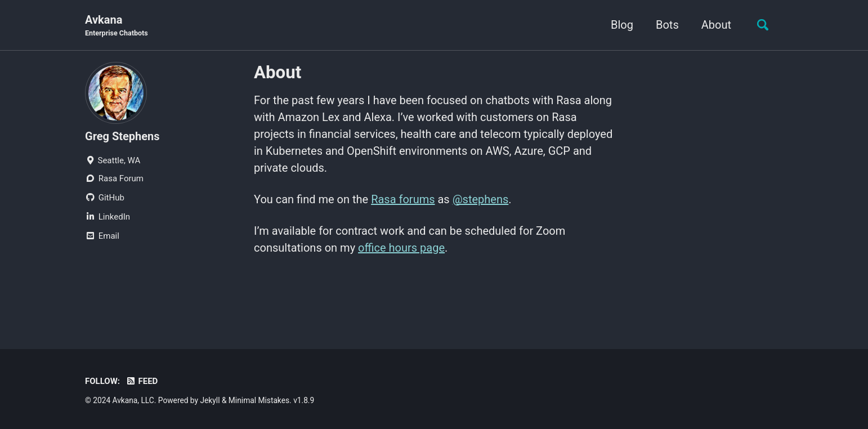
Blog (622, 25)
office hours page (401, 248)
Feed (142, 381)
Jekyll (210, 400)
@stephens (481, 199)
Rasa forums (403, 199)
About (716, 25)
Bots (667, 25)
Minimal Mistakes (259, 400)
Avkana (117, 26)
